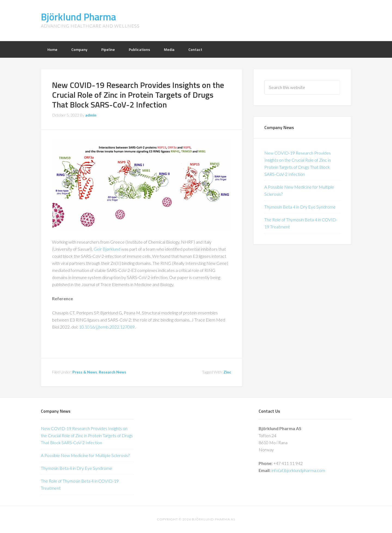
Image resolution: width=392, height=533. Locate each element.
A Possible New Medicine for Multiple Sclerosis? (85, 455)
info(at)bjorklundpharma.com (298, 470)
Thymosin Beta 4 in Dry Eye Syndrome (300, 207)
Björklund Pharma (78, 17)
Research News (113, 372)
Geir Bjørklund (107, 249)
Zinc (227, 372)
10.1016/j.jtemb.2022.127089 (107, 327)
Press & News (85, 372)
